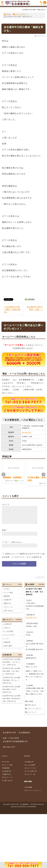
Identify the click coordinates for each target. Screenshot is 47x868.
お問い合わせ (8, 614)
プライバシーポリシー (35, 712)
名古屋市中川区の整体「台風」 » (35, 308)
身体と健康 (8, 649)
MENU (2, 4)
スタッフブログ (20, 14)
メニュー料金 (8, 596)
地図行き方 (8, 606)
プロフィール (8, 610)
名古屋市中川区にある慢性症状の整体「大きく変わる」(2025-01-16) (12, 674)
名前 (4, 533)
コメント (6, 504)
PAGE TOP (40, 580)
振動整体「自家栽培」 (13, 477)
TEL (41, 4)
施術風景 (7, 599)
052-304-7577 (27, 433)
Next (43, 475)
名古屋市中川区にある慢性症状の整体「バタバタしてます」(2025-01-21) (12, 665)
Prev (4, 475)
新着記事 (7, 645)
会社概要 (30, 704)
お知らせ (7, 631)
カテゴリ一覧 (30, 777)
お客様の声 (8, 603)
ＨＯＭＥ (7, 592)
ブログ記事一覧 (31, 774)
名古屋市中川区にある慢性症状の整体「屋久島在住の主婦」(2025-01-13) (12, 701)
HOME (7, 14)
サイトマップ (32, 715)
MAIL (45, 4)
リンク (6, 642)
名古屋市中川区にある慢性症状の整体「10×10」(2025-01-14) (12, 692)
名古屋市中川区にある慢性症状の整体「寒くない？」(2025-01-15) (12, 683)
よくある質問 (9, 634)
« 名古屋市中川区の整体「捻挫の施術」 (12, 309)
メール (5, 545)
